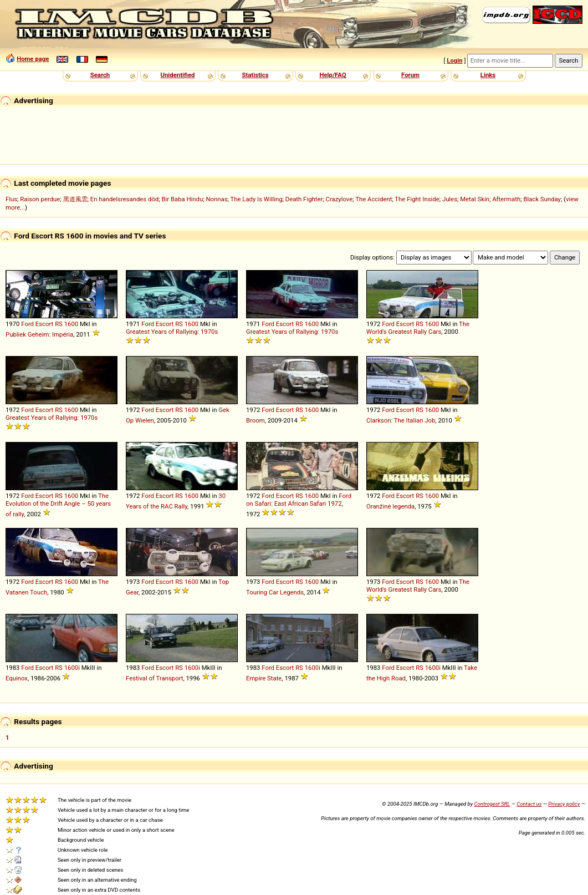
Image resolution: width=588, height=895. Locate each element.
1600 (71, 324)
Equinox (17, 678)
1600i (72, 668)
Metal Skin (475, 199)
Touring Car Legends (275, 592)
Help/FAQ (333, 75)
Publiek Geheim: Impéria (39, 334)
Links (488, 75)
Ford (27, 324)
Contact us (529, 804)
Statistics (255, 75)
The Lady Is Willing (256, 199)
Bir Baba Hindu (182, 199)
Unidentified (178, 75)
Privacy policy (564, 804)
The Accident (374, 199)
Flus (11, 199)
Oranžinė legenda (390, 506)
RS (59, 324)
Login (454, 60)
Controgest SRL (492, 804)
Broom (255, 420)
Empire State (264, 678)
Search (100, 75)
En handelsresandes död (124, 199)
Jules (450, 199)
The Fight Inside (417, 199)
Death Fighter (304, 199)
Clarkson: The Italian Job (401, 420)
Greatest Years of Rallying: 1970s (172, 332)
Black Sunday (542, 199)
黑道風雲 (75, 199)
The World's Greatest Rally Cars (418, 328)
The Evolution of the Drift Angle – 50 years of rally (58, 505)
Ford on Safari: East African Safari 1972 (299, 500)
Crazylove (339, 199)
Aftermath (506, 199)
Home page (33, 59)
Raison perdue (40, 199)
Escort (45, 324)
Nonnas (216, 199)
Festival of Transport (154, 678)
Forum (410, 75)
